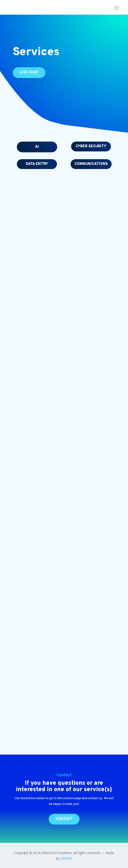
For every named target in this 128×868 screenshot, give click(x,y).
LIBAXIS (66, 858)
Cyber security (91, 146)
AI (37, 147)
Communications (91, 164)
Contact (64, 819)
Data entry (37, 164)
